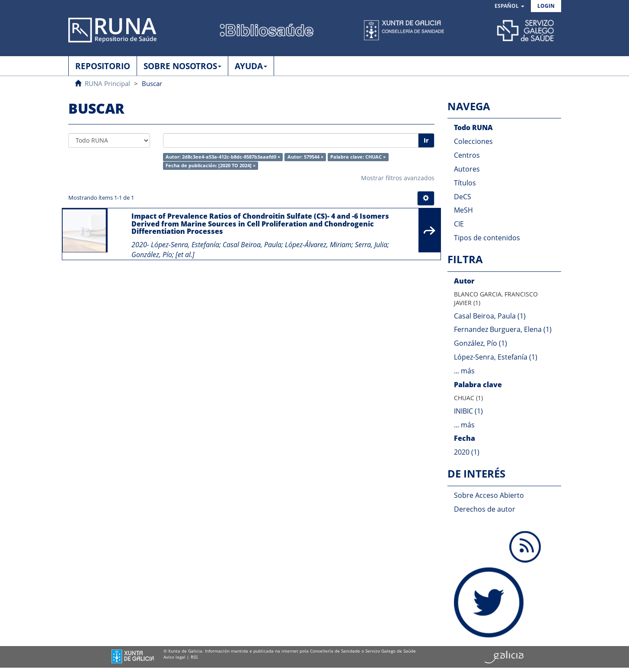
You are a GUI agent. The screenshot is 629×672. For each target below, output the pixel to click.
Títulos (465, 183)
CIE (459, 224)
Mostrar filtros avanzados (398, 178)
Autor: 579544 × (305, 157)
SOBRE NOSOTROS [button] (182, 66)
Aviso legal (174, 657)
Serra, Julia (371, 245)
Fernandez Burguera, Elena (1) (503, 329)
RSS (194, 657)
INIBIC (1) (468, 411)
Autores (467, 169)
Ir (426, 140)
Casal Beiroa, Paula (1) (490, 316)
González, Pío (152, 255)
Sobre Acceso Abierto (489, 495)
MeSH (463, 210)
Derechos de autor (485, 509)
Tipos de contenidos (487, 238)
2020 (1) (467, 452)
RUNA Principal (107, 83)
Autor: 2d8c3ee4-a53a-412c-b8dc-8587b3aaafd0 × (223, 157)
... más (464, 371)
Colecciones (473, 141)
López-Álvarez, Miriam (318, 245)
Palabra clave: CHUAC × (358, 157)
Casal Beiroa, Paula (252, 245)
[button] (509, 6)
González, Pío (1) (481, 343)
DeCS (463, 197)
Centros (467, 155)
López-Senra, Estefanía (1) (496, 357)
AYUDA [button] (251, 66)
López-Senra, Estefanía (185, 245)
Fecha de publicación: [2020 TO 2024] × (211, 166)
